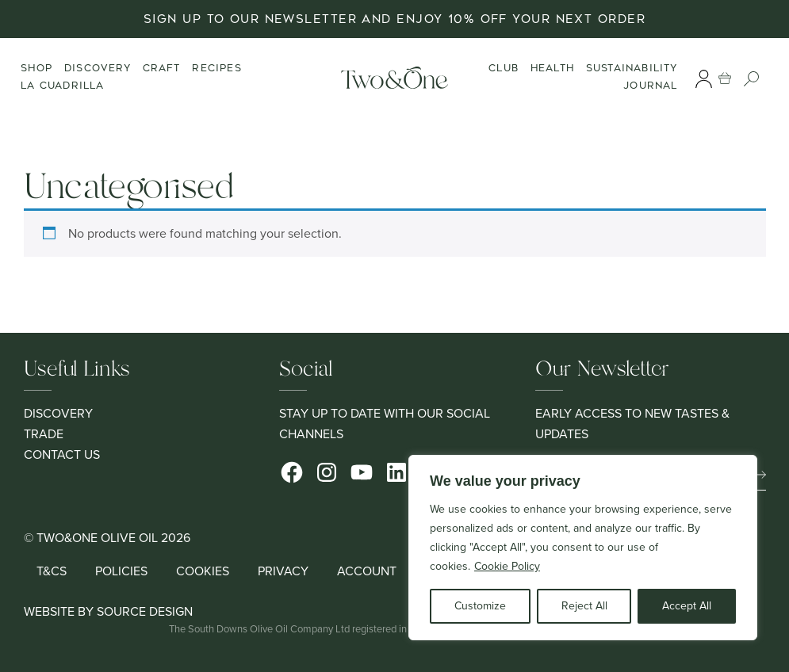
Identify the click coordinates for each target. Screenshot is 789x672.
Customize (480, 606)
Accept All (687, 606)
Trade (44, 434)
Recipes (216, 68)
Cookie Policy (507, 566)
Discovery (98, 68)
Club (504, 68)
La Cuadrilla (62, 86)
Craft (162, 68)
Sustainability (633, 68)
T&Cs (52, 571)
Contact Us (62, 454)
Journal (651, 86)
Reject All (584, 606)
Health (553, 68)
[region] (583, 548)
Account (367, 571)
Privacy (283, 571)
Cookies (203, 571)
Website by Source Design (108, 611)
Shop (36, 68)
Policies (121, 571)
